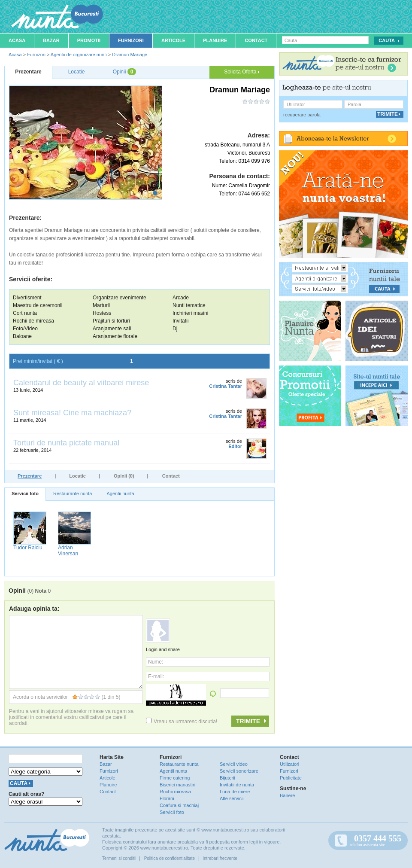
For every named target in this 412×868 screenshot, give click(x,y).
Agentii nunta (120, 493)
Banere (287, 795)
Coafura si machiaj (179, 805)
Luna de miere (235, 792)
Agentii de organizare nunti (79, 55)
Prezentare (30, 476)
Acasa (17, 40)
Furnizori (131, 40)
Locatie (77, 476)
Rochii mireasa (175, 792)
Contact (256, 40)
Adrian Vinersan (68, 551)
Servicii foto (25, 493)
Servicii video (234, 764)
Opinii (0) (124, 476)
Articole (173, 40)
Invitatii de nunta (237, 785)
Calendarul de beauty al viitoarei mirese (81, 383)
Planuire (215, 40)
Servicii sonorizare (239, 771)
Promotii (89, 40)
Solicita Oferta (242, 72)
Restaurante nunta (73, 493)
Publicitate (291, 778)
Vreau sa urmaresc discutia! (182, 722)
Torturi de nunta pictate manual (66, 443)
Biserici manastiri (177, 785)
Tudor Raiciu (28, 548)
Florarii (167, 798)
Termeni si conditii (119, 858)
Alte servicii (232, 798)
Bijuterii (227, 778)
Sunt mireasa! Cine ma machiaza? (72, 413)
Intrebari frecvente (220, 858)
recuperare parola (302, 115)
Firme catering (175, 778)
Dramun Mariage (130, 55)
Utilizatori (289, 764)
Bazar (51, 40)
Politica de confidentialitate (170, 858)
